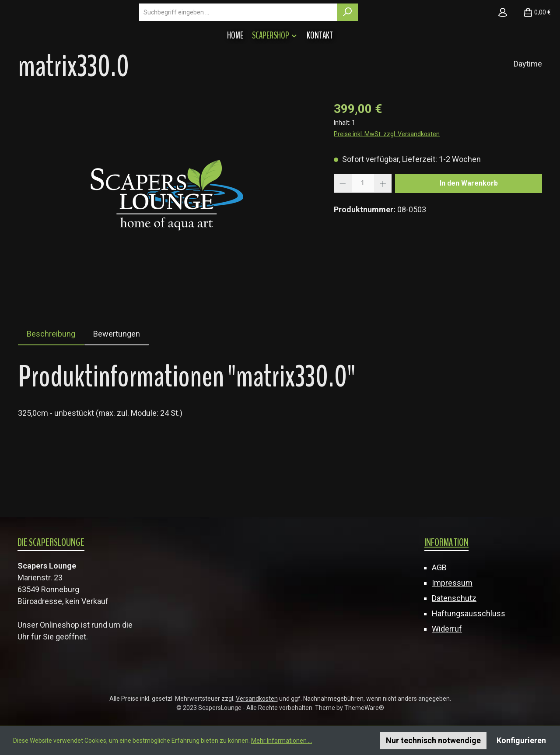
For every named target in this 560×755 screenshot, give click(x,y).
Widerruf (447, 629)
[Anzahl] (363, 235)
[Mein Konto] (503, 38)
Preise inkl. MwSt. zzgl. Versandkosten (387, 185)
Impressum (452, 583)
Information (446, 542)
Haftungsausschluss (469, 613)
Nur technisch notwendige (433, 740)
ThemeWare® (364, 708)
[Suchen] (423, 38)
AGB (439, 567)
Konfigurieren (521, 740)
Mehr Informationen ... (282, 741)
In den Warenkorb (469, 234)
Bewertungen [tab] (117, 385)
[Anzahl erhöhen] (383, 235)
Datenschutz (454, 598)
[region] (167, 245)
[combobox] (314, 38)
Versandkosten (257, 699)
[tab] (51, 385)
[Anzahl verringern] (343, 235)
